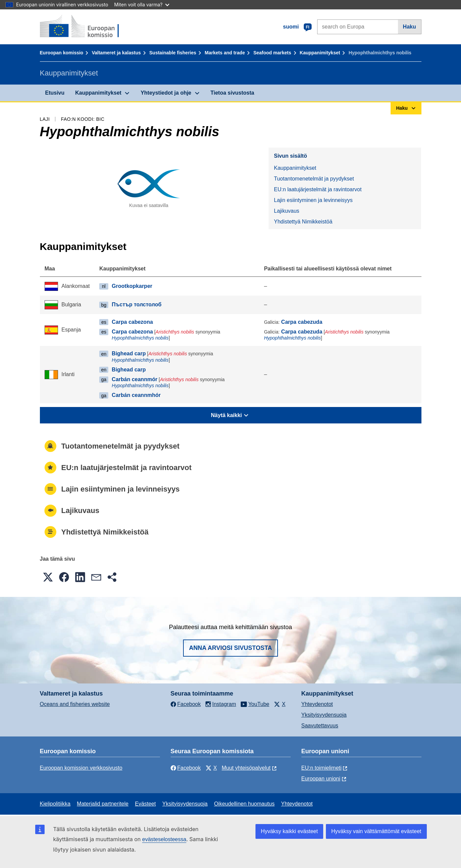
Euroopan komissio (62, 53)
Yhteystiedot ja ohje (166, 93)
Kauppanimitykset (320, 53)
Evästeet (145, 804)
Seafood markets (272, 53)
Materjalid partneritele (103, 804)
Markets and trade (225, 53)
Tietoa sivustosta (232, 93)
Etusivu (55, 93)
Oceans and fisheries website (75, 704)
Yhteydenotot (317, 704)
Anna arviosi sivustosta (231, 648)
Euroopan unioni (321, 779)
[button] (48, 577)
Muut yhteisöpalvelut (246, 768)
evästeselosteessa (164, 839)
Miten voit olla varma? (142, 5)
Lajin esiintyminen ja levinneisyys (313, 200)
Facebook (186, 768)
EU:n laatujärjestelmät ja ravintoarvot (318, 189)
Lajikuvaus (287, 211)
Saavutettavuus (320, 726)
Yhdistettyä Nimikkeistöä (303, 222)
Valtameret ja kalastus (116, 53)
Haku (410, 27)
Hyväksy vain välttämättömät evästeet (376, 831)
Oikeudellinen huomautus (244, 804)
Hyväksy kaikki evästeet (289, 831)
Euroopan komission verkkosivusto (81, 768)
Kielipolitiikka (55, 804)
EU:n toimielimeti (322, 768)
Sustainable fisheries (173, 53)
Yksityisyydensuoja (324, 715)
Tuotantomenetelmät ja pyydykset (314, 179)
